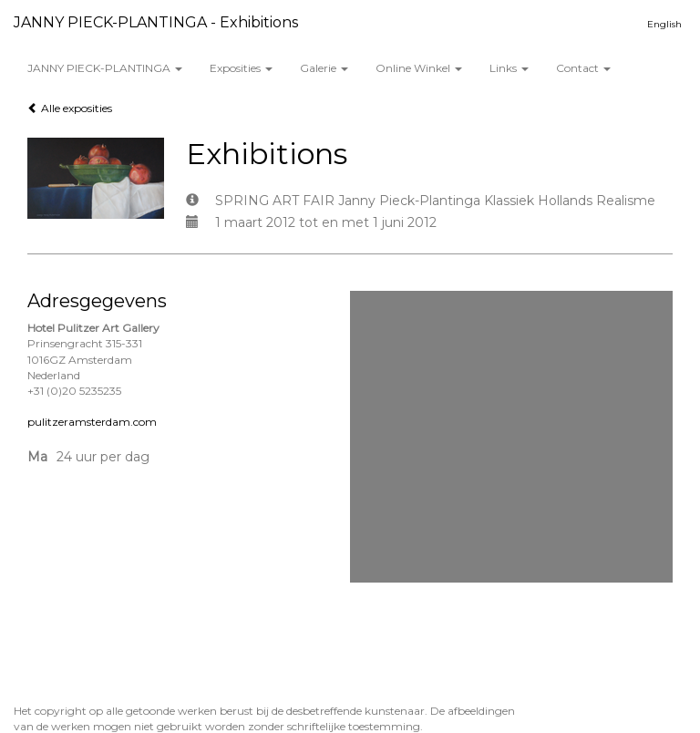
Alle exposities (70, 108)
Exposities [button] (241, 68)
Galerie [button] (324, 68)
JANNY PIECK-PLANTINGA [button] (105, 68)
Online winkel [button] (419, 68)
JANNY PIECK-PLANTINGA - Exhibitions (156, 22)
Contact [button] (583, 68)
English (664, 24)
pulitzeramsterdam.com (92, 422)
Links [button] (509, 68)
